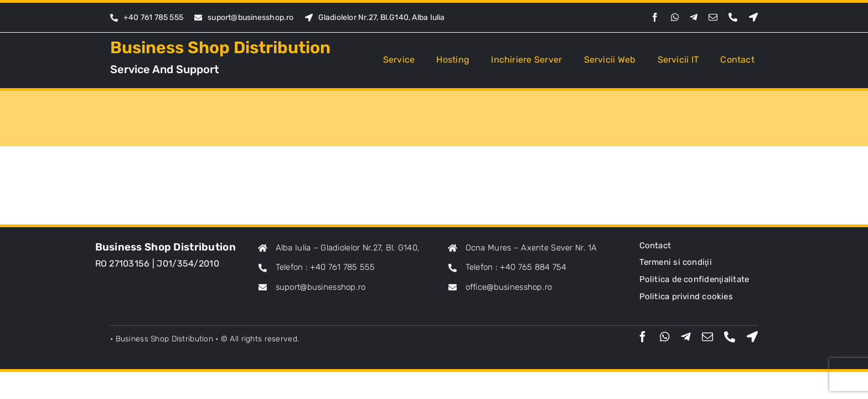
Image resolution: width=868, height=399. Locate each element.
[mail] (713, 17)
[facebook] (655, 17)
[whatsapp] (675, 17)
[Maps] (753, 17)
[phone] (733, 17)
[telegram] (694, 17)
